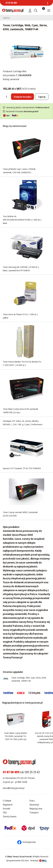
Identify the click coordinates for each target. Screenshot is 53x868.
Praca (32, 801)
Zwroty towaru (10, 816)
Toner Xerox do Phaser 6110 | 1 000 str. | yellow (20, 316)
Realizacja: (39, 860)
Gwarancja (34, 805)
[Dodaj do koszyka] (22, 97)
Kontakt (7, 809)
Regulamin (8, 805)
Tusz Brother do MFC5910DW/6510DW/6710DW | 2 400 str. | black (22, 220)
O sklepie (7, 801)
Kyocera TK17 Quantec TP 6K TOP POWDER (22, 468)
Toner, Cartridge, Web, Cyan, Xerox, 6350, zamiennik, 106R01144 (29, 679)
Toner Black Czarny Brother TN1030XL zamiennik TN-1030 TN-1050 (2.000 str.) (16, 736)
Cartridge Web (20, 71)
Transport (34, 812)
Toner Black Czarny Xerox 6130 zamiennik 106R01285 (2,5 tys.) (20, 411)
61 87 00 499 (11, 3)
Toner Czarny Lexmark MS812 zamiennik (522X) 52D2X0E (20, 514)
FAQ (5, 812)
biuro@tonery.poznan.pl (14, 788)
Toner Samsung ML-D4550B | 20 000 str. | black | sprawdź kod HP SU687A (21, 269)
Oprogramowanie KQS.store (18, 860)
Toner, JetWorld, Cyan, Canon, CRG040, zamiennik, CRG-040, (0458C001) (19, 171)
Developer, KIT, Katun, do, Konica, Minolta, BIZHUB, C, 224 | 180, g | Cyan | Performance (23, 423)
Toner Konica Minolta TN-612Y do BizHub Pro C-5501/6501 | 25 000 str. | (22, 363)
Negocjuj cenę (36, 809)
